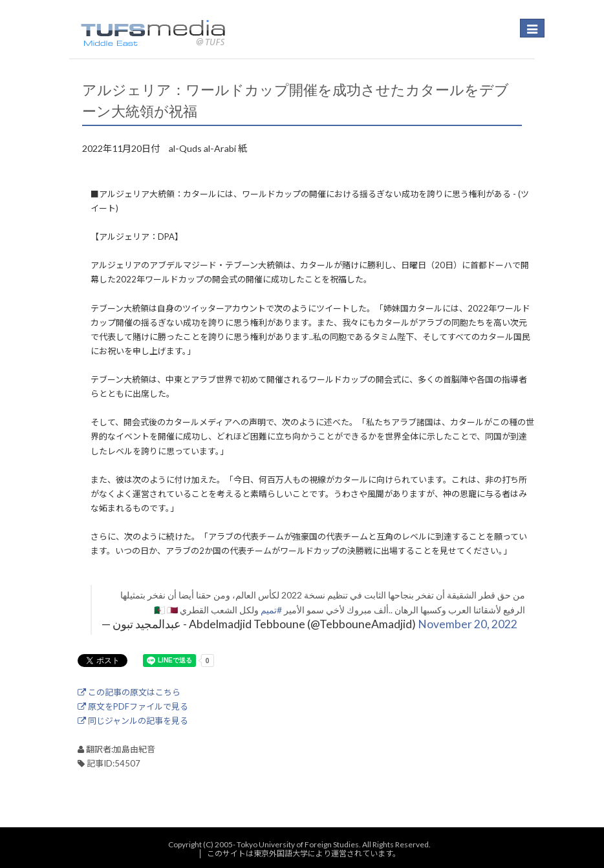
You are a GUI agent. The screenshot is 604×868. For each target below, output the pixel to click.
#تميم (271, 610)
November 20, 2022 (468, 624)
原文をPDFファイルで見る (133, 706)
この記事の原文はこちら (129, 692)
